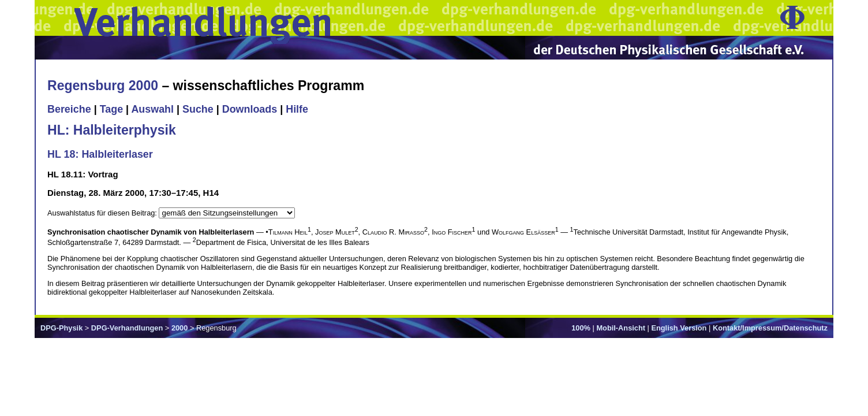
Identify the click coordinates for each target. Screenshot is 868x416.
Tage (111, 109)
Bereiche (69, 109)
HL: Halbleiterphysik (112, 130)
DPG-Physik (61, 328)
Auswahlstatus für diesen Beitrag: (103, 213)
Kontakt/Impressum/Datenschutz (770, 328)
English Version (679, 328)
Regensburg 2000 (103, 86)
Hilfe (297, 109)
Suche (198, 109)
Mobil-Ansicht (621, 328)
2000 (179, 328)
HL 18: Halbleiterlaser (100, 154)
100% (581, 328)
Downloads (250, 109)
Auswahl (152, 109)
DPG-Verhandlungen (127, 328)
